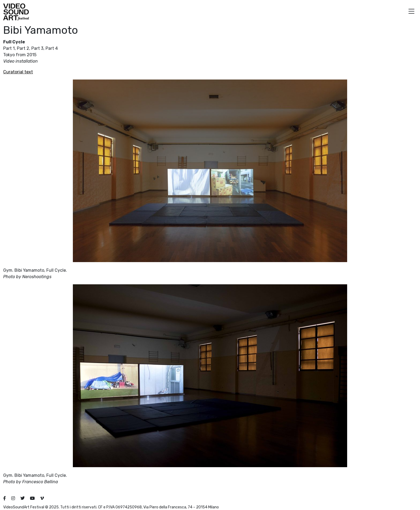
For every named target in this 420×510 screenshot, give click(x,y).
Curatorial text (18, 72)
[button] (411, 12)
